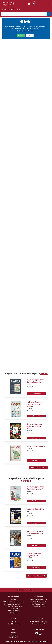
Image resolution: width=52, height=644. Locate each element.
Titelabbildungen (14, 624)
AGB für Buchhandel (38, 602)
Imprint (14, 633)
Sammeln (12, 9)
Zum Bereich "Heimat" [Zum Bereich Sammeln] (38, 468)
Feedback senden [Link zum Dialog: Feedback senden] (14, 611)
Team (19, 9)
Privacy (14, 635)
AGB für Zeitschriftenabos (14, 604)
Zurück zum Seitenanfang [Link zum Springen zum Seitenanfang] (26, 590)
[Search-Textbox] (24, 14)
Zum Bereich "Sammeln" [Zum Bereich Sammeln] (36, 576)
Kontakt (14, 600)
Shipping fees (14, 608)
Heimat (4, 9)
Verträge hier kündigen (14, 606)
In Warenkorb (36, 416)
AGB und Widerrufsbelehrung (14, 602)
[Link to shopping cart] (33, 4)
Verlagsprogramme (38, 606)
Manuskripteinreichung (38, 622)
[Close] (21, 35)
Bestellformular (36, 394)
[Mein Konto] (29, 4)
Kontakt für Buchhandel (38, 600)
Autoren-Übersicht (38, 624)
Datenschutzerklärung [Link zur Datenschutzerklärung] (25, 31)
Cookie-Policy (14, 637)
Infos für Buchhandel (38, 604)
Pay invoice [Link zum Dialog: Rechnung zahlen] (14, 613)
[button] (49, 4)
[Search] (49, 14)
